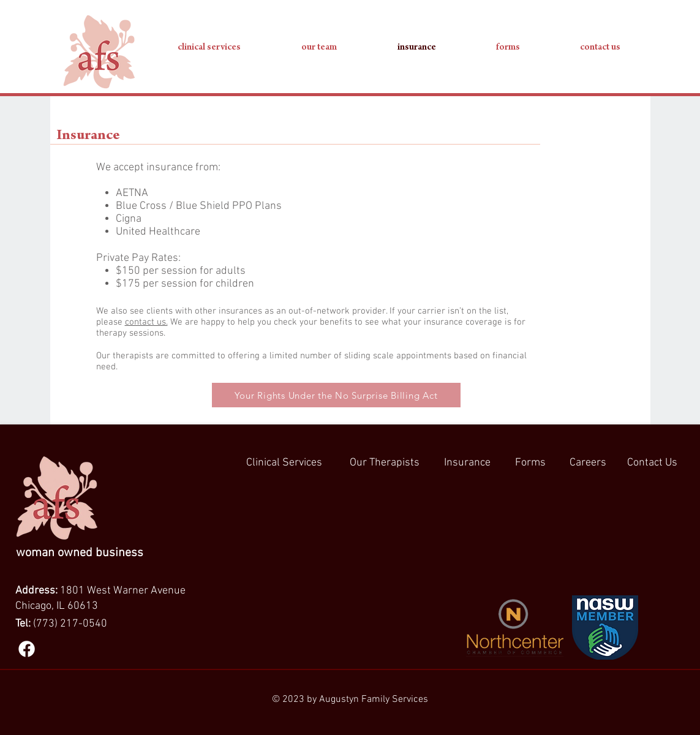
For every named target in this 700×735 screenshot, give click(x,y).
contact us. (146, 322)
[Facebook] (27, 649)
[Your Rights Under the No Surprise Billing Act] (336, 395)
